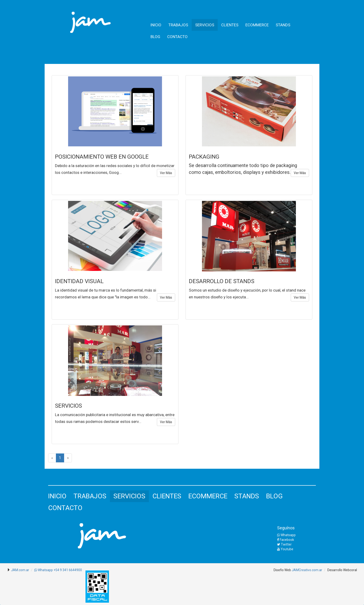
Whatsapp (286, 535)
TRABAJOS (178, 25)
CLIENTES (230, 25)
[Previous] (52, 458)
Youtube (285, 549)
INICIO (156, 25)
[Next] (68, 458)
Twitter (284, 544)
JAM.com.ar (20, 570)
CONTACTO (177, 37)
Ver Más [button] (166, 173)
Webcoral (350, 570)
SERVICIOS (205, 25)
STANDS (283, 25)
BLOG (155, 37)
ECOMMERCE (257, 25)
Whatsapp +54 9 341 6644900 (58, 570)
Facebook (286, 540)
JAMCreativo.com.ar (307, 570)
